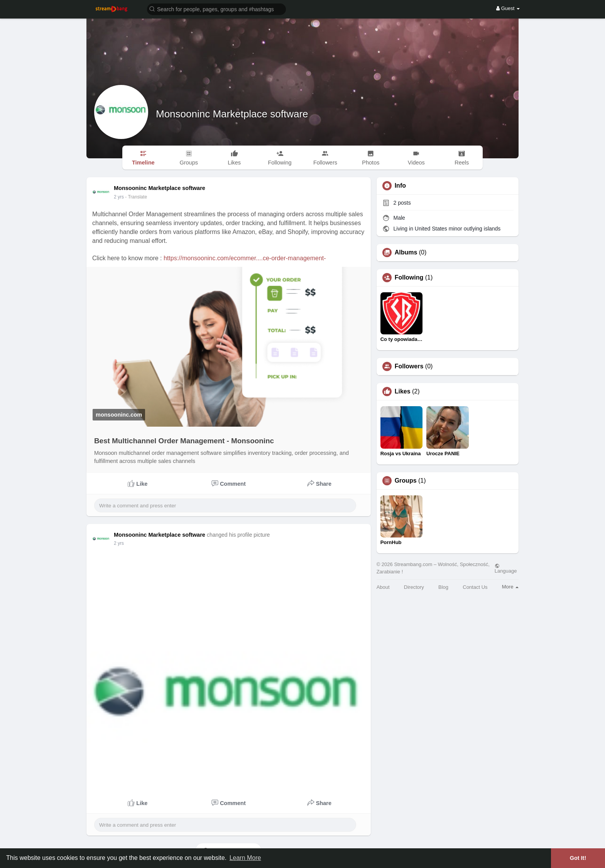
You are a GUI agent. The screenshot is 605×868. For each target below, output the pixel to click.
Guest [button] (508, 8)
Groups (406, 481)
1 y (117, 197)
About (383, 587)
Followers (409, 366)
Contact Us (475, 587)
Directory (414, 587)
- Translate (132, 197)
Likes (403, 392)
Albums (406, 253)
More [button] (510, 587)
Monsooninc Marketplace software (232, 114)
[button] (216, 9)
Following (409, 278)
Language (506, 568)
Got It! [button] (578, 858)
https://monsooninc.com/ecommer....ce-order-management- (245, 258)
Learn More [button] (245, 858)
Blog (443, 587)
